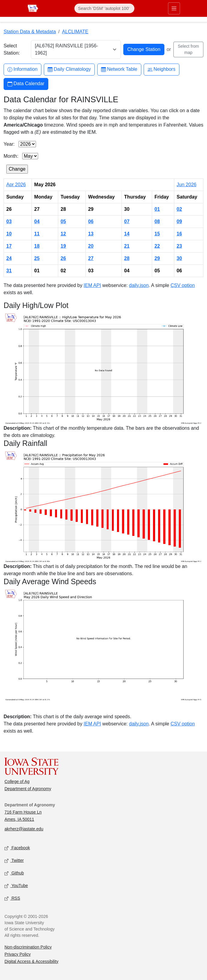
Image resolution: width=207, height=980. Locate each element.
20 (91, 246)
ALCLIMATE (75, 32)
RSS (12, 899)
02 (179, 209)
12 (63, 234)
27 (91, 258)
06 (91, 221)
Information (22, 69)
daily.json (139, 285)
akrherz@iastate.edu (24, 829)
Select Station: (12, 49)
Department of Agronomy (28, 789)
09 (179, 221)
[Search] (104, 8)
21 (127, 246)
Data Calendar (26, 84)
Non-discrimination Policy (28, 947)
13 (91, 234)
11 (37, 234)
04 (37, 221)
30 (179, 258)
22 (157, 246)
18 (37, 246)
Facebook (17, 848)
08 (157, 221)
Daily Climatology (69, 69)
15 (157, 234)
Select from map (188, 49)
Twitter (14, 861)
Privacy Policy (18, 954)
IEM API (92, 285)
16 (179, 234)
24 (9, 258)
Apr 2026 (16, 185)
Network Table (119, 69)
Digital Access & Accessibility (31, 961)
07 (127, 221)
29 (157, 258)
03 (9, 221)
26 (63, 258)
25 (37, 258)
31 (9, 271)
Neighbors (162, 69)
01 (157, 209)
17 (9, 246)
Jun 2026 (187, 185)
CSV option (183, 285)
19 (63, 246)
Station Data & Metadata (30, 32)
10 (9, 234)
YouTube (16, 886)
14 (127, 234)
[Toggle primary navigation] (174, 8)
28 (127, 258)
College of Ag (17, 781)
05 (63, 221)
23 (179, 246)
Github (14, 873)
